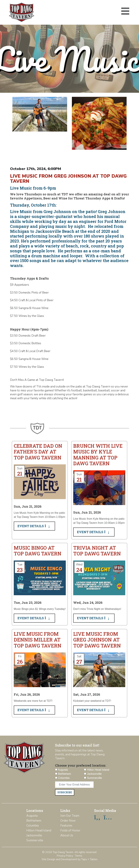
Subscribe (65, 792)
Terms (79, 856)
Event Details (34, 526)
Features (66, 825)
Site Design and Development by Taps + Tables (70, 859)
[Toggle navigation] (125, 11)
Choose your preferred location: (81, 765)
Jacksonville (34, 835)
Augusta (32, 816)
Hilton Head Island (39, 830)
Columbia (32, 825)
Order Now (68, 821)
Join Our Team (70, 816)
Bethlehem (34, 821)
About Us (67, 835)
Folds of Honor (70, 830)
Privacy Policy (65, 856)
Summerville (35, 840)
